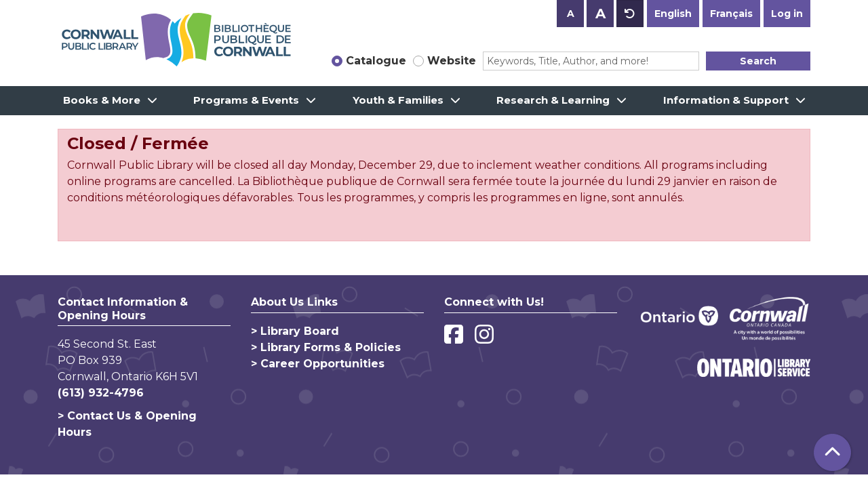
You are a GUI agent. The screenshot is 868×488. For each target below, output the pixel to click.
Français (731, 14)
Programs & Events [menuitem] (246, 100)
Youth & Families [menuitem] (398, 100)
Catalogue (376, 61)
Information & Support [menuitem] (726, 100)
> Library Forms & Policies (326, 347)
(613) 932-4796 (101, 393)
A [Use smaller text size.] (571, 14)
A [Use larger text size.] (600, 14)
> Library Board (295, 331)
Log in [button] (787, 14)
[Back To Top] (832, 452)
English (673, 14)
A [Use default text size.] (630, 14)
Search (758, 61)
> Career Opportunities (318, 364)
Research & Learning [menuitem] (553, 100)
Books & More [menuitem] (102, 100)
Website (452, 61)
